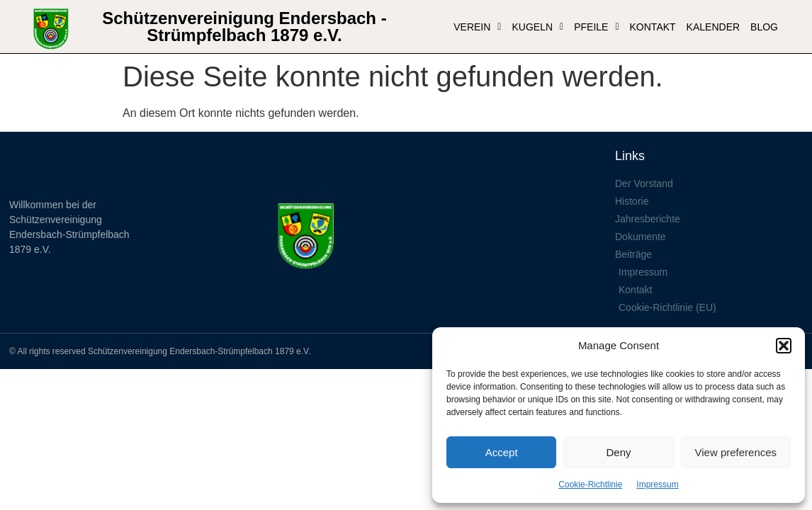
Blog (764, 27)
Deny (618, 452)
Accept (502, 452)
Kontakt (653, 27)
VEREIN (477, 27)
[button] (784, 346)
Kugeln (537, 27)
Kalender (713, 27)
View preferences (736, 452)
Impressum (657, 484)
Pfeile (596, 27)
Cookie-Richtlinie (590, 484)
